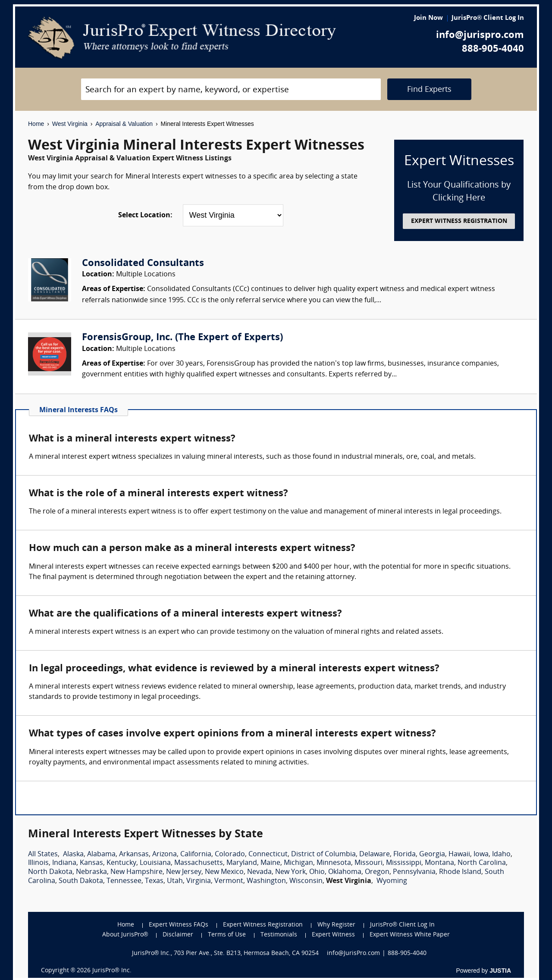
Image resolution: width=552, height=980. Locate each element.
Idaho (501, 855)
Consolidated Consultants (143, 264)
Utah (175, 881)
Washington (266, 881)
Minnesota (334, 863)
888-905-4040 (493, 49)
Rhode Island (460, 872)
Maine (270, 863)
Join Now (428, 18)
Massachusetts (199, 863)
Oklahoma (345, 872)
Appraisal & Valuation (124, 124)
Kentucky (121, 863)
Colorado (230, 855)
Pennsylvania (414, 872)
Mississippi (404, 863)
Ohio (317, 872)
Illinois (38, 863)
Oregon (377, 872)
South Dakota (81, 881)
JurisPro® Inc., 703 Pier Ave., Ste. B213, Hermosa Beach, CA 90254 (226, 953)
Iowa (481, 855)
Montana (439, 863)
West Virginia (70, 124)
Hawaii (459, 855)
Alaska (73, 855)
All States (43, 855)
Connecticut (268, 855)
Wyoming (392, 881)
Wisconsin (306, 881)
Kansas (91, 863)
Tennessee (124, 881)
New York (290, 872)
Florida (405, 855)
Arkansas (134, 855)
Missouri (369, 863)
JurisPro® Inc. (112, 971)
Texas (154, 881)
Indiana (64, 863)
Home (36, 124)
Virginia (199, 881)
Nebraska (91, 872)
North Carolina (482, 863)
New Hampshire (136, 872)
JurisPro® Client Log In (488, 18)
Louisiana (155, 863)
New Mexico (224, 872)
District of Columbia (323, 855)
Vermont (229, 881)
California (196, 855)
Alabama (101, 855)
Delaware (375, 855)
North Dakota (50, 872)
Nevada (259, 872)
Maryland (242, 863)
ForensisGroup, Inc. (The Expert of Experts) (182, 338)
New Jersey (184, 872)
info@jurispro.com (480, 36)
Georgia (432, 855)
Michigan (298, 863)
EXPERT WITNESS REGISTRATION (459, 221)
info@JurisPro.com (353, 953)
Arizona (165, 855)
